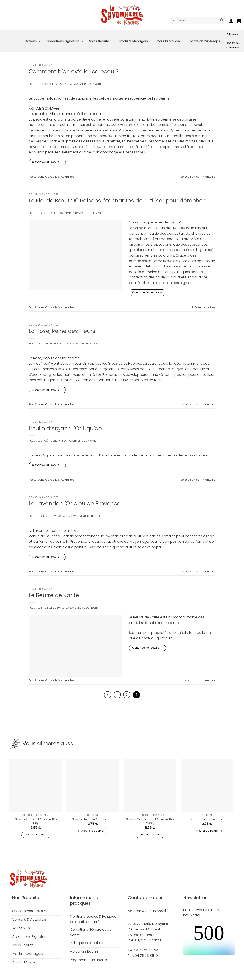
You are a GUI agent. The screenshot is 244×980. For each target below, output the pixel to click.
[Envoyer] (222, 21)
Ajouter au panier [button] (36, 835)
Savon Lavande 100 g (207, 819)
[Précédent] (108, 695)
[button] (231, 21)
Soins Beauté (101, 41)
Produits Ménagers (135, 41)
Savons (33, 41)
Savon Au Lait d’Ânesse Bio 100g (36, 821)
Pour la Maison (171, 41)
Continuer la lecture (47, 162)
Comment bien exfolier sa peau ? (74, 71)
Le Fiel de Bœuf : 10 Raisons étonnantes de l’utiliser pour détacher (117, 201)
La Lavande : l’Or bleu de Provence (75, 503)
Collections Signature (65, 41)
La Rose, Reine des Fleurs (62, 331)
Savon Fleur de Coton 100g (93, 819)
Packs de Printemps (205, 41)
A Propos (233, 34)
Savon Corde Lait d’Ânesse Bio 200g (150, 821)
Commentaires (203, 307)
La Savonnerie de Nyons (85, 84)
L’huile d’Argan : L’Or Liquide (65, 428)
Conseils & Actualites (233, 45)
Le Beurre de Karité (54, 595)
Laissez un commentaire (198, 177)
